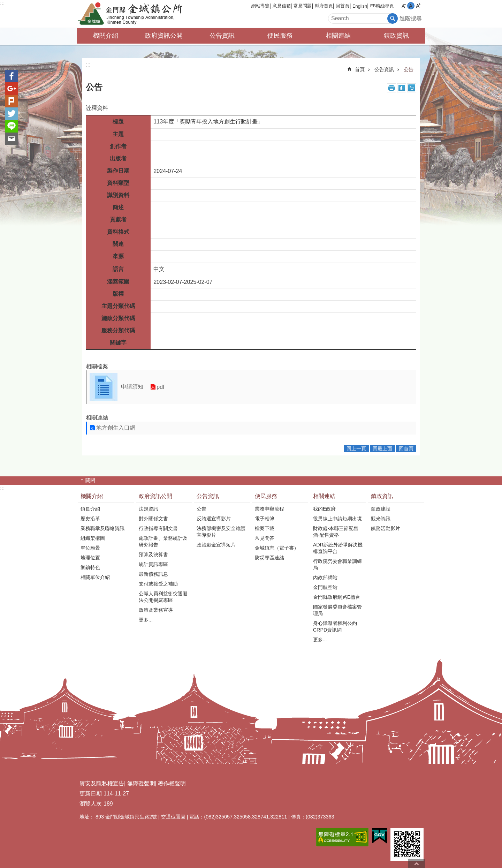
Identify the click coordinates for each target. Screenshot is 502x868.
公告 (409, 69)
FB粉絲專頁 (382, 6)
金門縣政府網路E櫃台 (337, 597)
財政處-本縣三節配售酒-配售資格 (336, 532)
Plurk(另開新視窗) (12, 101)
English (360, 6)
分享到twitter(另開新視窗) (12, 114)
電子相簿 (265, 519)
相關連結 (338, 36)
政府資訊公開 (164, 36)
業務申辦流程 (269, 509)
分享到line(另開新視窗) (12, 126)
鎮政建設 (381, 509)
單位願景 (90, 548)
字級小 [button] (404, 6)
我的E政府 (325, 509)
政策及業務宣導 (156, 610)
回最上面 (382, 448)
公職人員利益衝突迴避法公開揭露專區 (163, 597)
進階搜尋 (411, 18)
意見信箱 (282, 6)
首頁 (360, 69)
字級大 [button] (418, 6)
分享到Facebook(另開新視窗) (12, 76)
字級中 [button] (411, 6)
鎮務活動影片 (386, 528)
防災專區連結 (269, 558)
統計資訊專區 (153, 564)
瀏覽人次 (91, 804)
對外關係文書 (153, 519)
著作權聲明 (172, 783)
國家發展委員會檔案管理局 (337, 610)
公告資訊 (222, 36)
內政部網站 (325, 578)
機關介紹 (106, 36)
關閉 (90, 480)
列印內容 (391, 88)
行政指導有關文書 (158, 528)
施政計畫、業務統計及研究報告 (163, 541)
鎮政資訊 (396, 36)
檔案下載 (265, 528)
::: (2, 3)
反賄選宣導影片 (214, 519)
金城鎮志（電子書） (277, 548)
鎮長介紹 (90, 509)
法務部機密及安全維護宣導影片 (221, 532)
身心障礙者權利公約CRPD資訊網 (335, 627)
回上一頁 (356, 448)
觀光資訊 (381, 519)
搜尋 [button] (393, 18)
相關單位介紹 (95, 577)
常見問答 (265, 538)
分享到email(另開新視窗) (12, 139)
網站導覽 (260, 6)
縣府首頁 (324, 6)
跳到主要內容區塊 (4, 4)
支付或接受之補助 (158, 584)
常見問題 (303, 6)
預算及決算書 (153, 554)
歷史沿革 (90, 519)
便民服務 (280, 36)
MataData (402, 88)
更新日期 (91, 794)
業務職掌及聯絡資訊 (102, 528)
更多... (146, 620)
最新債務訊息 (153, 574)
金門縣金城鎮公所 (138, 14)
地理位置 (90, 558)
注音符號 (412, 88)
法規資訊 (149, 509)
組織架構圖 (93, 538)
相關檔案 (97, 366)
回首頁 (343, 6)
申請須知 (132, 387)
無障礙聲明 (141, 783)
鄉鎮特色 (90, 567)
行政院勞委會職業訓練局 (337, 564)
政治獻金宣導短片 (216, 545)
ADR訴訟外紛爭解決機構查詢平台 (338, 548)
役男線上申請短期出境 (337, 519)
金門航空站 (325, 587)
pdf (160, 387)
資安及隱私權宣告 (102, 783)
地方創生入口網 (116, 428)
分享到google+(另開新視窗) (12, 89)
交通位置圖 (173, 817)
